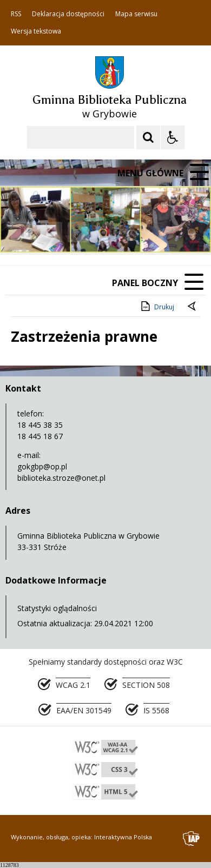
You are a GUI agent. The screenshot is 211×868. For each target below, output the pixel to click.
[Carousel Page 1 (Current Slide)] (105, 232)
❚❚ (22, 232)
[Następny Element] (78, 232)
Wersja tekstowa (36, 31)
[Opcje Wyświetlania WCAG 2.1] (173, 137)
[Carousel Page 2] (116, 232)
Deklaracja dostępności (68, 14)
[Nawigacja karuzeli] (65, 232)
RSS (16, 14)
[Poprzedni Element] (51, 232)
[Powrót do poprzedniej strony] (193, 307)
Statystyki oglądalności (57, 608)
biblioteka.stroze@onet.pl (61, 478)
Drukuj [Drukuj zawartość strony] (157, 306)
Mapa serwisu (136, 14)
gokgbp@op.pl (42, 466)
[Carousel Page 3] (126, 232)
